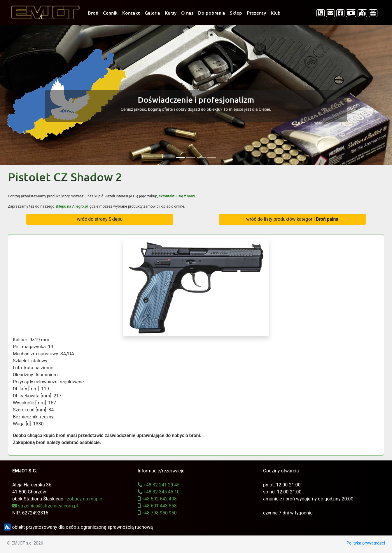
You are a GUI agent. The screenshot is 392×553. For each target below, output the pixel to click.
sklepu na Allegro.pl (72, 206)
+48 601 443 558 (157, 506)
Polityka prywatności (366, 543)
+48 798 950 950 (157, 513)
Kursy (171, 13)
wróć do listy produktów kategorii (292, 219)
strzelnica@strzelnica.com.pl (45, 506)
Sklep (236, 13)
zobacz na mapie (85, 499)
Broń (93, 13)
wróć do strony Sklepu (100, 219)
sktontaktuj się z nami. (178, 196)
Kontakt (131, 13)
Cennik (110, 13)
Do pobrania (212, 13)
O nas (187, 13)
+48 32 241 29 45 (159, 485)
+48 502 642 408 (157, 499)
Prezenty (256, 13)
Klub (276, 13)
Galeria (152, 13)
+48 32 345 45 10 (159, 492)
